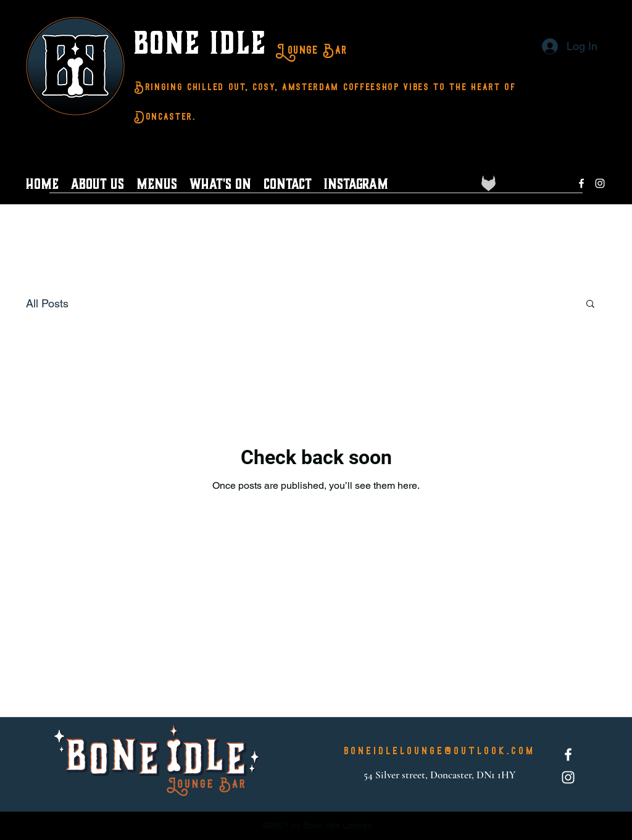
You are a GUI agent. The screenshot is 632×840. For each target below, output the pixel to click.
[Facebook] (581, 183)
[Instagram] (600, 183)
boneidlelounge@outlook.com (439, 751)
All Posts (47, 303)
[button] (590, 305)
